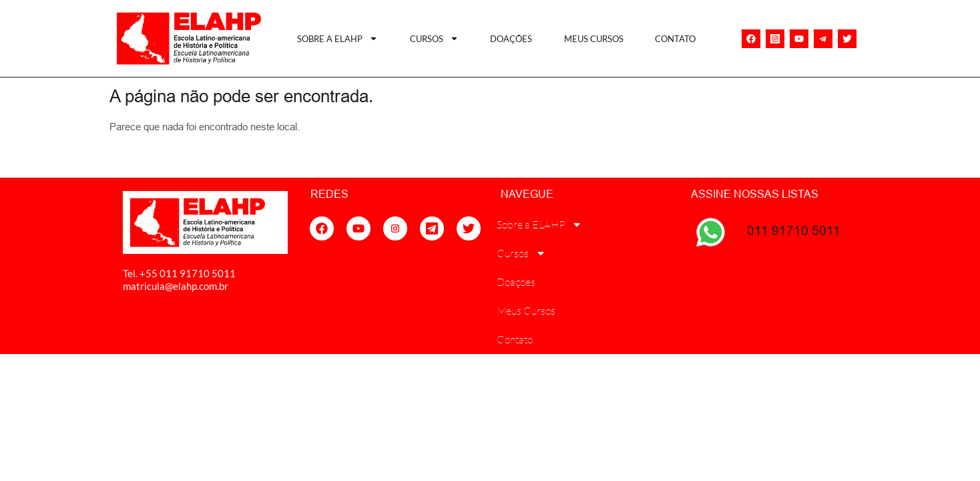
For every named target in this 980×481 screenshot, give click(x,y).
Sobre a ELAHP (337, 38)
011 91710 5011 (794, 230)
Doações (511, 39)
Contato (675, 39)
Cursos (434, 38)
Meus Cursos (594, 39)
